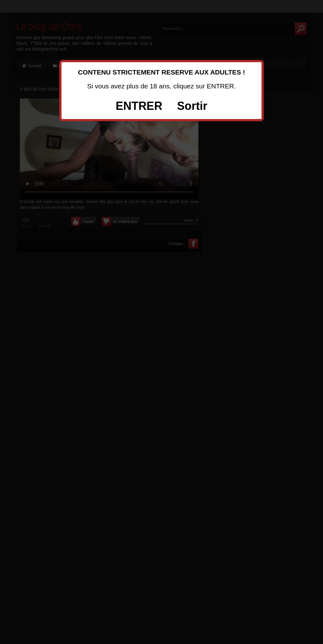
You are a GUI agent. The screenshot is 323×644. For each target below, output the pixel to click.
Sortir (192, 106)
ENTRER (139, 106)
